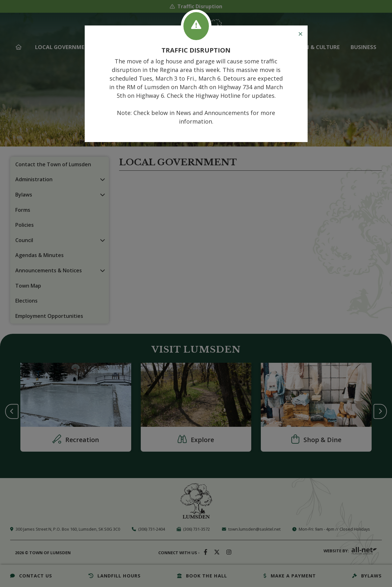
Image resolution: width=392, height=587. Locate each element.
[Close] (300, 34)
